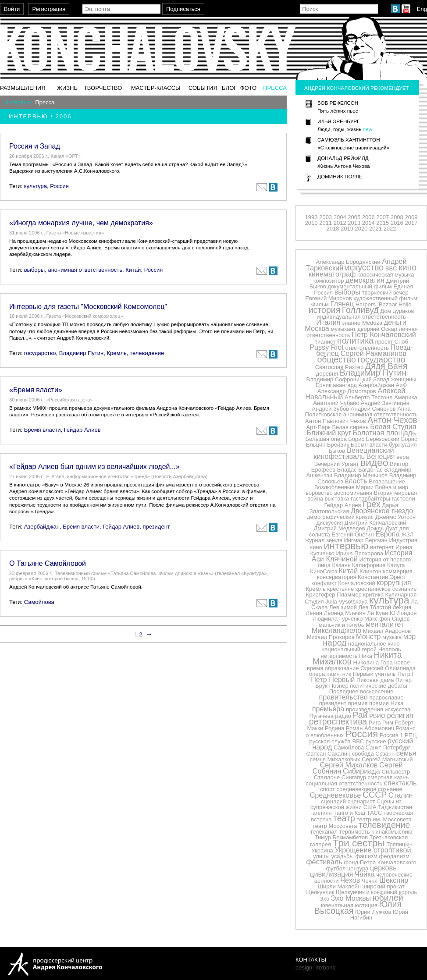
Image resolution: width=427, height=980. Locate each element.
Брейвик (338, 445)
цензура (358, 868)
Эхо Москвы (351, 898)
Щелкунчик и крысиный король (376, 892)
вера (402, 457)
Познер (339, 686)
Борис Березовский (374, 439)
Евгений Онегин (352, 534)
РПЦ (411, 735)
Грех (371, 504)
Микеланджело (336, 630)
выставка (337, 499)
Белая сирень (350, 427)
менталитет (385, 624)
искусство (364, 267)
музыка (392, 637)
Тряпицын (399, 844)
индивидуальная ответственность (361, 317)
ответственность (367, 348)
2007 (383, 217)
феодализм (394, 856)
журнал (315, 540)
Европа (387, 534)
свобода (363, 754)
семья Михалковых (335, 759)
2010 (311, 223)
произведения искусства (378, 709)
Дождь (375, 528)
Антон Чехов (392, 420)
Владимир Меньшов (361, 475)
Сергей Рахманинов (373, 353)
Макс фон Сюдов (387, 619)
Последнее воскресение (361, 691)
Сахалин (339, 754)
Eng (422, 9)
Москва (317, 328)
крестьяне (340, 589)
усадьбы (343, 856)
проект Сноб (392, 342)
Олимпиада (400, 668)
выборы (35, 270)
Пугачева (321, 716)
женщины (404, 379)
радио (343, 716)
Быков (337, 451)
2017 (411, 223)
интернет (382, 547)
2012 (340, 223)
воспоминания (353, 493)
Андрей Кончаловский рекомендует (357, 88)
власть (356, 481)
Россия (59, 186)
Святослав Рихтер (340, 367)
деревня (327, 374)
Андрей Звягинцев (385, 403)
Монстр (368, 636)
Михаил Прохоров (331, 637)
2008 (397, 217)
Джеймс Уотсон (395, 517)
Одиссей (372, 668)
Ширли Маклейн (339, 886)
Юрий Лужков (373, 912)
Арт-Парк (318, 427)
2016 (397, 223)
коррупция (394, 582)
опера (317, 674)
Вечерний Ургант (337, 464)
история (325, 310)
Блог (229, 88)
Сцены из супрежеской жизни (356, 804)
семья (406, 753)
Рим (388, 723)
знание (351, 323)
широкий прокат (383, 886)
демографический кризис (340, 517)
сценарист (361, 801)
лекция (402, 607)
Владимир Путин (82, 353)
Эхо (324, 899)
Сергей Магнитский (387, 759)
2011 (326, 223)
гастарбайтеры (370, 499)
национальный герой (349, 649)
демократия (365, 280)
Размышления (23, 88)
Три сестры (359, 843)
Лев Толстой (375, 607)
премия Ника (386, 703)
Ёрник (324, 385)
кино (407, 267)
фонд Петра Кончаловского (380, 862)
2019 (347, 229)
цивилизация (331, 874)
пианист (325, 342)
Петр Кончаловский (384, 334)
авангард (345, 385)
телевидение (147, 353)
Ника (366, 656)
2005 (354, 217)
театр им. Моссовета (384, 819)
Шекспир (394, 880)
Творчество (103, 88)
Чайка (365, 874)
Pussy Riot (327, 347)
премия (358, 703)
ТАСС (375, 813)
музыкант (343, 329)
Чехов (350, 880)
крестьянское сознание (386, 589)
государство (40, 353)
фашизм (366, 856)
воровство (319, 493)
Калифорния (369, 565)
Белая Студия (393, 426)
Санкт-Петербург (388, 747)
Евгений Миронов (328, 298)
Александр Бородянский (348, 262)
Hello (405, 304)
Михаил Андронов (387, 631)
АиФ (401, 385)
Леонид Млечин (345, 613)
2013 (354, 223)
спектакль (400, 783)
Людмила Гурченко (338, 619)
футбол (336, 868)
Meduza (372, 323)
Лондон (407, 613)
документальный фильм (359, 286)
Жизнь (67, 88)
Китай (133, 270)
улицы (321, 856)
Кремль (117, 353)
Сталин (401, 795)
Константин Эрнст (382, 577)
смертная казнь (388, 777)
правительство (343, 697)
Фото (248, 88)
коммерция (398, 571)
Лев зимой (343, 607)
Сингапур (354, 777)
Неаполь (390, 649)
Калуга (396, 565)
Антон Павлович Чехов (335, 421)
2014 (368, 223)
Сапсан (316, 754)
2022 (390, 229)
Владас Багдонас (360, 470)
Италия (328, 322)
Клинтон (370, 571)
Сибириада (361, 771)
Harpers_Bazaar (376, 304)
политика (355, 341)
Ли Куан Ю (381, 613)
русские (376, 741)
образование (342, 668)
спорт (327, 789)
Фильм (320, 304)
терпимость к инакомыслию (376, 832)
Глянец (342, 304)
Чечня (370, 881)
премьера (328, 709)
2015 (383, 223)
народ (334, 643)
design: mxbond (316, 968)
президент (156, 527)
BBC (391, 268)
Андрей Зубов (330, 409)
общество (336, 359)
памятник (339, 674)
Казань (342, 565)
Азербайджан (42, 527)
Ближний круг (329, 433)
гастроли (404, 499)
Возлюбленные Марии (344, 487)
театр (344, 818)
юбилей (388, 898)
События (203, 88)
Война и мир (392, 487)
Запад (381, 379)
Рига (375, 723)
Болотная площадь (384, 433)
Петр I (406, 674)
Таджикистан (395, 807)
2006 (368, 217)
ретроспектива (338, 721)
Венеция (381, 456)
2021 (375, 229)
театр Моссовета (335, 826)
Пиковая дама (375, 680)
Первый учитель (374, 674)
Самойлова (39, 602)
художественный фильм (385, 298)
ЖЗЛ (407, 534)
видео (374, 462)
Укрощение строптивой (373, 850)
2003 (326, 217)
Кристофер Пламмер (334, 595)
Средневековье (336, 795)
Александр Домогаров (347, 391)
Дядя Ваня (386, 366)
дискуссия (329, 523)
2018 (333, 229)
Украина (322, 850)
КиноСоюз (324, 571)
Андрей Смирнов (373, 409)
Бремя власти (43, 430)
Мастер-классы (156, 88)
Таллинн (320, 813)
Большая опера (326, 439)
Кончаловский (356, 583)
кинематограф (332, 274)
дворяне (368, 329)
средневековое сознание (369, 789)
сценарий (333, 801)
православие (386, 698)
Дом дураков (397, 311)
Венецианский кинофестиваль (354, 453)
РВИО (377, 716)
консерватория (336, 577)
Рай (360, 715)
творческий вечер (385, 293)
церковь (383, 868)
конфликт (324, 583)
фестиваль (324, 862)
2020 (361, 229)
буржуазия (403, 445)
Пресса (275, 88)
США (370, 807)
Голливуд (360, 310)
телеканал (324, 832)
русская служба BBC (337, 741)
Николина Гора (373, 662)
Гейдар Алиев (82, 430)
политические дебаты (378, 686)
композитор (329, 281)
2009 (411, 217)
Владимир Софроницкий (339, 379)
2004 (340, 217)
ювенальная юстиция (349, 905)
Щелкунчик (320, 892)
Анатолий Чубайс (336, 403)
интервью (346, 546)
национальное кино (374, 644)
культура (36, 186)
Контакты (311, 960)
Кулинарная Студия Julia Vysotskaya (361, 598)
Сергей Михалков (349, 765)
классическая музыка (386, 275)
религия (400, 715)
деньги (395, 322)
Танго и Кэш (349, 813)
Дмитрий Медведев (339, 528)
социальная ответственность (344, 783)
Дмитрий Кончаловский (375, 523)
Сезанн (385, 754)
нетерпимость (339, 656)
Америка (406, 397)
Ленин (314, 613)
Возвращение (387, 481)
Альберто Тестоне (369, 397)
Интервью (18, 102)
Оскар (389, 329)
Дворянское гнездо (382, 511)
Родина (334, 728)
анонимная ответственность (85, 270)
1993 (311, 217)
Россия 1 (391, 735)
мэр (410, 636)
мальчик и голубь (342, 625)
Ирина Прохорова (359, 553)
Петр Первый (333, 679)
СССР (375, 795)
